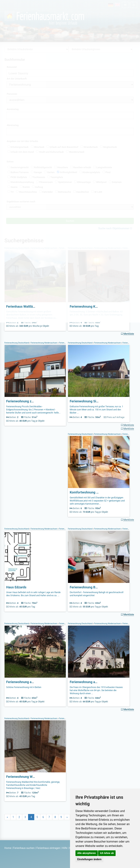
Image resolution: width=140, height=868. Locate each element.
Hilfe (65, 848)
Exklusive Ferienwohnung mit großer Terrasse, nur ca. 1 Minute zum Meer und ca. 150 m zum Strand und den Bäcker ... (96, 410)
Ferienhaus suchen (24, 848)
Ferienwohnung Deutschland (17, 343)
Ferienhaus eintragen (48, 848)
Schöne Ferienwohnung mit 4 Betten (24, 687)
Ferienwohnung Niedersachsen (44, 343)
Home (8, 848)
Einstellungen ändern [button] (89, 859)
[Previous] (7, 817)
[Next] (67, 817)
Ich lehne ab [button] (107, 853)
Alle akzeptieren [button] (87, 853)
